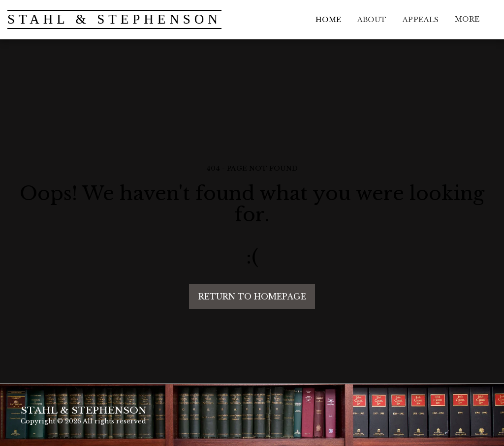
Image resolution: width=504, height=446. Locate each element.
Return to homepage (252, 297)
